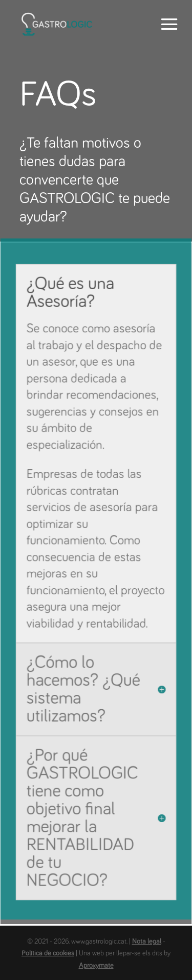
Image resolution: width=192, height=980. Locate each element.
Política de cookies (48, 953)
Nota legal (147, 942)
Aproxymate (96, 966)
